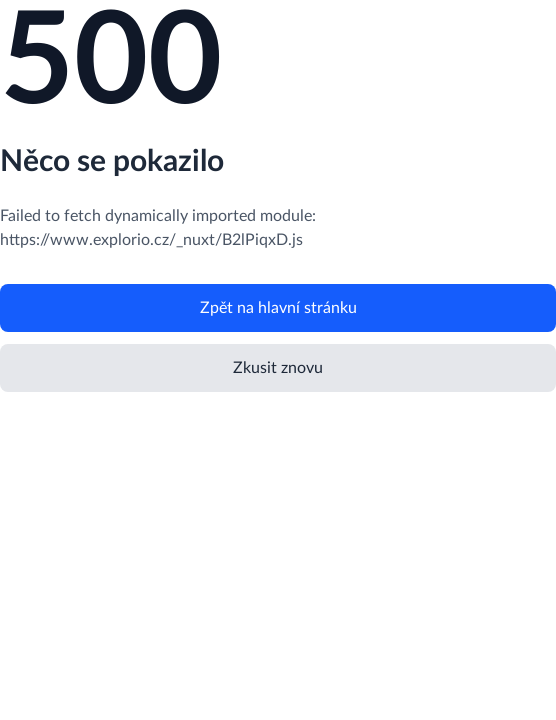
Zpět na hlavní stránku (278, 308)
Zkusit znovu (278, 368)
